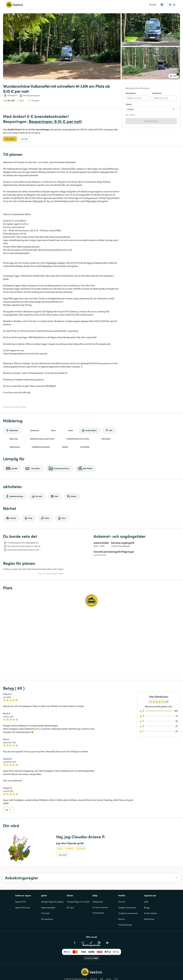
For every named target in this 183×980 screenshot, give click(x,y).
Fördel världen (151, 926)
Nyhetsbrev (149, 932)
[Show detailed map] (91, 635)
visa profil (63, 868)
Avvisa (151, 973)
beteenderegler (48, 920)
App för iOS (21, 915)
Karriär (121, 932)
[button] (162, 5)
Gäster (129, 104)
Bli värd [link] (153, 5)
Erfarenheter (98, 926)
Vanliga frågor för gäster (52, 915)
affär (146, 915)
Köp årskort (10, 139)
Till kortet (45, 926)
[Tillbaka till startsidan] (14, 5)
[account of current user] (172, 5)
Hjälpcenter (98, 915)
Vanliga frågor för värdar (78, 915)
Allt (8, 823)
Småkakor (166, 964)
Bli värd (70, 920)
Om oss (122, 915)
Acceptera (139, 973)
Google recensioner (127, 920)
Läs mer (24, 139)
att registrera (47, 932)
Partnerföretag (125, 938)
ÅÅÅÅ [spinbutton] (130, 98)
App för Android (23, 920)
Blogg (147, 920)
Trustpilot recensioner (128, 926)
